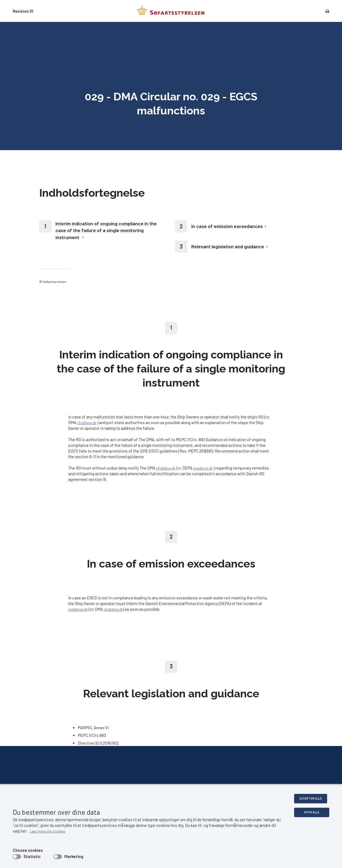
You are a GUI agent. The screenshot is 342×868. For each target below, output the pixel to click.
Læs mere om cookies (55, 831)
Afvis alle (311, 813)
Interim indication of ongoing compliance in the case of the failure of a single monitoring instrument (106, 230)
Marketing (74, 856)
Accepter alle (311, 799)
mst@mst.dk (208, 468)
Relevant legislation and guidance (228, 246)
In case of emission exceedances (227, 226)
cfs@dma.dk (88, 423)
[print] (325, 11)
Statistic (32, 856)
